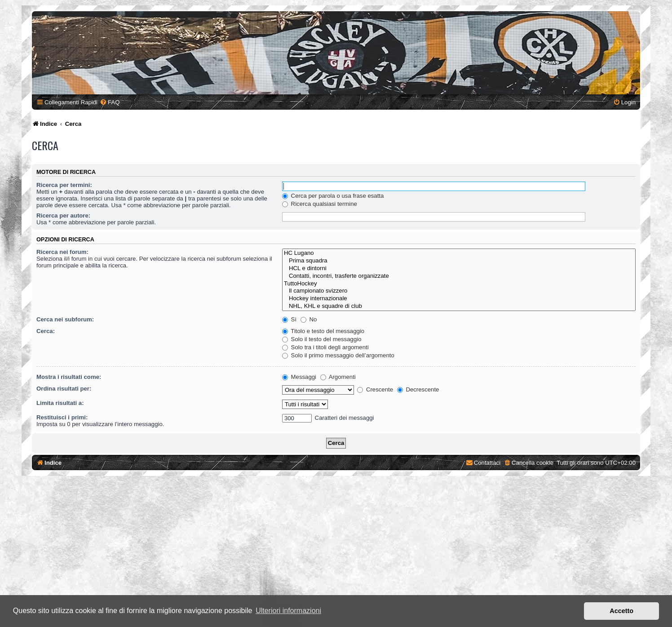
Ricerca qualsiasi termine (320, 204)
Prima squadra (459, 261)
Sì (289, 319)
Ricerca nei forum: (62, 252)
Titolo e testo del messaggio (323, 331)
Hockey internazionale (459, 299)
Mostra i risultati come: (69, 377)
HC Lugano (459, 253)
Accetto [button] (621, 611)
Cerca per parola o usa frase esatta (333, 196)
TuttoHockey (459, 284)
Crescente (375, 389)
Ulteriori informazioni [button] (288, 611)
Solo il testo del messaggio (322, 339)
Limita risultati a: (60, 403)
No (309, 319)
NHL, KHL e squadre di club (459, 306)
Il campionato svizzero (459, 291)
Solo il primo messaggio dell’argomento (338, 355)
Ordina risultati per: (64, 389)
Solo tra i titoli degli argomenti (325, 347)
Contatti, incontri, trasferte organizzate (459, 276)
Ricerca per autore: (63, 216)
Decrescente (418, 389)
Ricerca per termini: (64, 185)
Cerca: (46, 331)
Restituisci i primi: (62, 417)
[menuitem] (110, 102)
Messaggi (299, 377)
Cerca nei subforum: (65, 319)
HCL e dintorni (459, 269)
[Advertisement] (336, 552)
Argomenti (338, 377)
